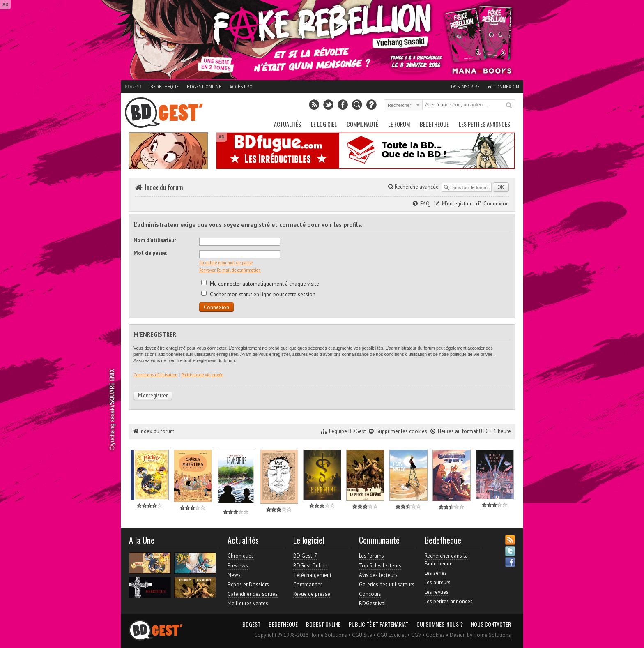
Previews (238, 566)
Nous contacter (491, 624)
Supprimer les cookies (402, 431)
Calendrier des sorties (253, 594)
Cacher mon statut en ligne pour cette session (258, 294)
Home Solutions (492, 635)
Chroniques (241, 556)
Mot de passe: (150, 253)
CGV (416, 635)
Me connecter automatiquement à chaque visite (260, 284)
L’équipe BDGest (347, 431)
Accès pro (241, 87)
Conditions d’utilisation (155, 375)
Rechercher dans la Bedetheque (446, 559)
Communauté (362, 124)
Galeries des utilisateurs (387, 585)
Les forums (371, 556)
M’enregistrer (457, 204)
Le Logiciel (324, 124)
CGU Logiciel (392, 635)
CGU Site (362, 635)
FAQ (425, 204)
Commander (308, 585)
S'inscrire (466, 87)
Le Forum (399, 124)
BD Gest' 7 (305, 556)
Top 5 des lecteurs (380, 566)
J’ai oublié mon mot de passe (226, 263)
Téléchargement (312, 575)
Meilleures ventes (248, 603)
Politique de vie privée (202, 375)
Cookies (435, 635)
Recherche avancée (413, 187)
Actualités (287, 124)
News (234, 575)
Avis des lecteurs (378, 575)
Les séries (436, 573)
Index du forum (164, 187)
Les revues (437, 592)
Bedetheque (164, 87)
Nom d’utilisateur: (155, 240)
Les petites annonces (484, 124)
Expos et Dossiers (248, 585)
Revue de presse (312, 594)
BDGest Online (204, 87)
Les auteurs (438, 582)
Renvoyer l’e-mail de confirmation (230, 270)
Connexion (504, 87)
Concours (370, 594)
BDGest (133, 87)
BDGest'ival (373, 603)
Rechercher (509, 106)
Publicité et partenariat (378, 624)
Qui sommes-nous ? (440, 624)
